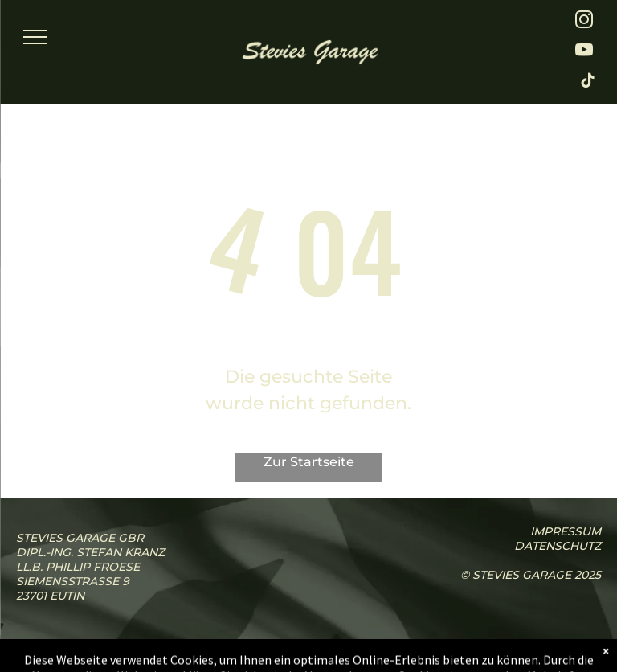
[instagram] (584, 22)
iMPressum (566, 531)
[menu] (35, 37)
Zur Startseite (309, 462)
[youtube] (584, 52)
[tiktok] (588, 83)
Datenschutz (558, 546)
